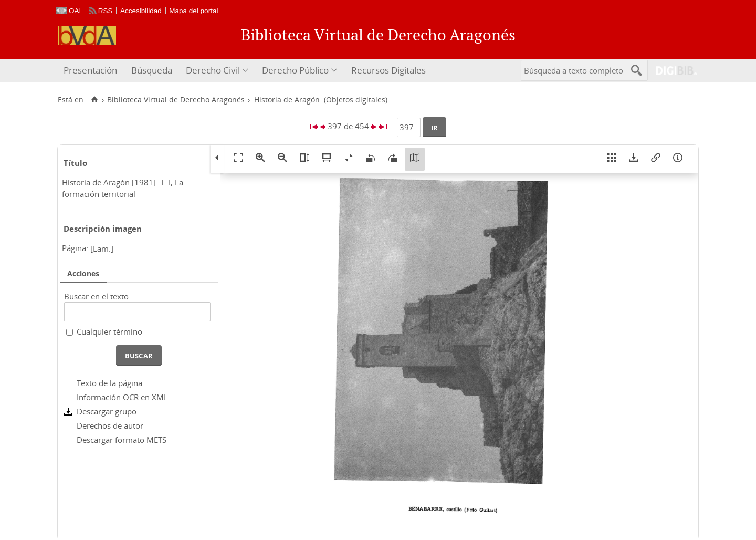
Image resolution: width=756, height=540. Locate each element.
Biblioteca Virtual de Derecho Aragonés (176, 100)
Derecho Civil (213, 70)
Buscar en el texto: (97, 296)
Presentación (90, 70)
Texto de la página (109, 383)
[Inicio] (94, 100)
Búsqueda (152, 70)
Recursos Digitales (388, 70)
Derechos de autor (110, 425)
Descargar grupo (107, 411)
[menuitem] (92, 71)
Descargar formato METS (122, 440)
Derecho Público (295, 70)
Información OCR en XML (122, 397)
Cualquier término (109, 331)
